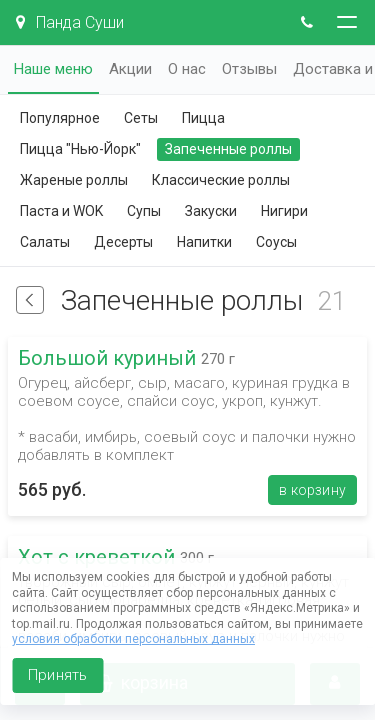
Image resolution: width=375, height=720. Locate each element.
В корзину (312, 490)
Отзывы (249, 69)
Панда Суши (70, 22)
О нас (187, 69)
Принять (57, 675)
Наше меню (53, 69)
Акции (130, 69)
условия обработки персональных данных (133, 639)
